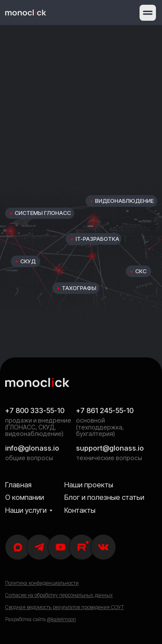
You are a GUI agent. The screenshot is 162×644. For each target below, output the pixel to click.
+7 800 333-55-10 (35, 410)
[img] (26, 13)
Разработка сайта (41, 619)
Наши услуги (26, 510)
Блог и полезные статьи (104, 497)
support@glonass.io (110, 448)
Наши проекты (89, 485)
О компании (25, 497)
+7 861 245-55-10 (105, 410)
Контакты (80, 510)
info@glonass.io (32, 448)
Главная (18, 485)
